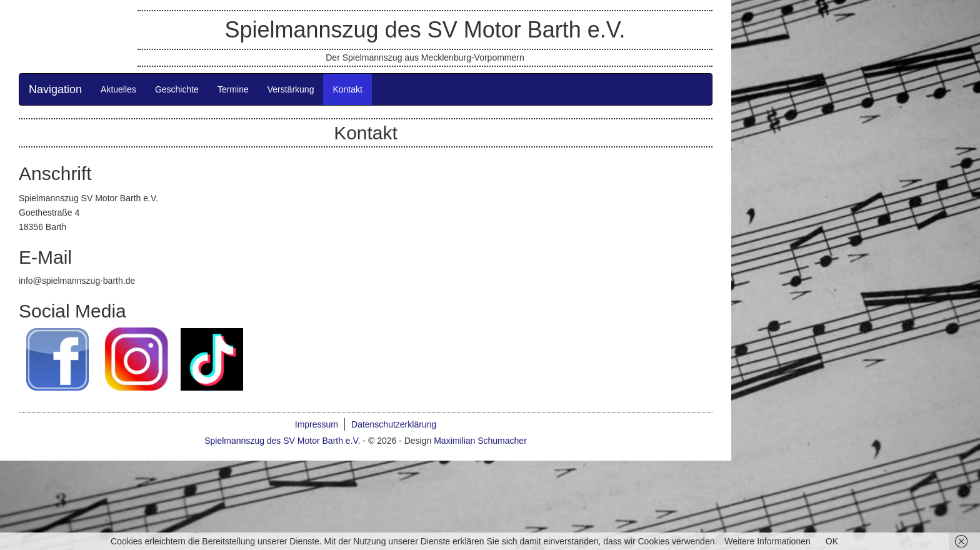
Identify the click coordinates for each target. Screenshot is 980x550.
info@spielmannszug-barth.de (77, 281)
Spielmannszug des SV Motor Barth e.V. (425, 30)
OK (832, 541)
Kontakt (347, 89)
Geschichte (177, 89)
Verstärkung (291, 89)
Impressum (317, 424)
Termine (233, 89)
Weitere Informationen (767, 541)
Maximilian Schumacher (480, 441)
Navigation (55, 89)
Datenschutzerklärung (394, 424)
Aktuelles (118, 89)
